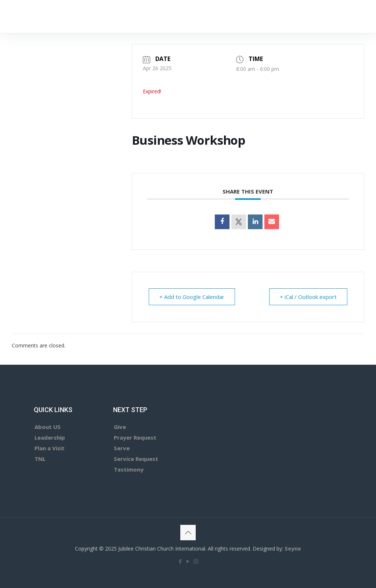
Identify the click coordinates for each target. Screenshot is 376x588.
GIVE (335, 16)
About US (48, 427)
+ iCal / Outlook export (308, 297)
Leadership (50, 437)
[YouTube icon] (188, 561)
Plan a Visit (50, 448)
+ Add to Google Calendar (192, 297)
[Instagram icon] (196, 561)
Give (120, 427)
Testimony (129, 469)
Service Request (136, 459)
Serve (122, 448)
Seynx (293, 548)
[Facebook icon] (180, 561)
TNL (40, 459)
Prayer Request (135, 437)
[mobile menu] (301, 17)
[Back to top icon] (188, 533)
